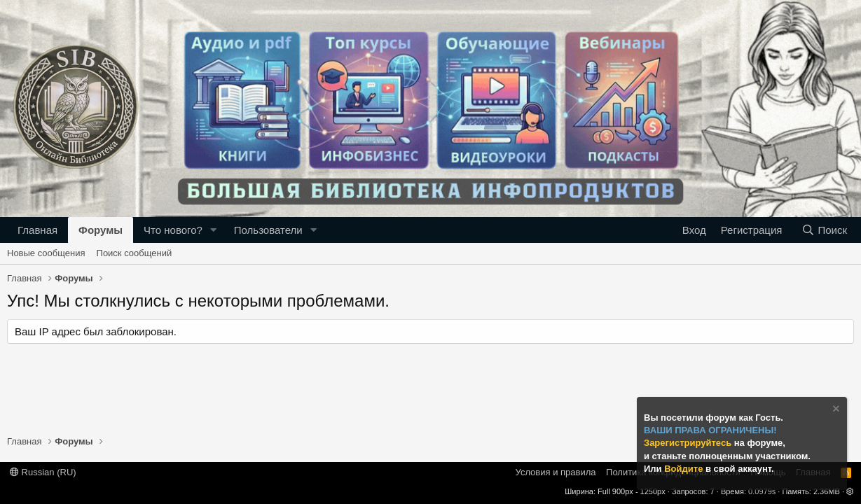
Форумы (101, 230)
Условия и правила (556, 472)
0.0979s (762, 491)
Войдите (685, 469)
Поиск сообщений (135, 253)
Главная (37, 230)
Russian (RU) (43, 472)
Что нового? (173, 230)
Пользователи (268, 230)
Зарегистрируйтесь (689, 443)
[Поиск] (824, 230)
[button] (214, 230)
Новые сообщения (46, 253)
